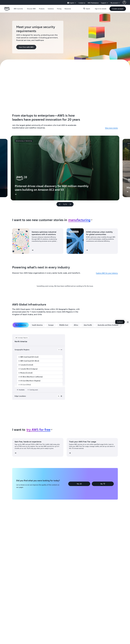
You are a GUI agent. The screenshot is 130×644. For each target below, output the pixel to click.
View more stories (111, 128)
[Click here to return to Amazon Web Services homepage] (7, 10)
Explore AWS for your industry (107, 273)
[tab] (21, 325)
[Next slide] (71, 204)
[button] (31, 9)
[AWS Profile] (124, 2)
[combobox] (80, 220)
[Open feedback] (128, 322)
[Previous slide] (59, 204)
